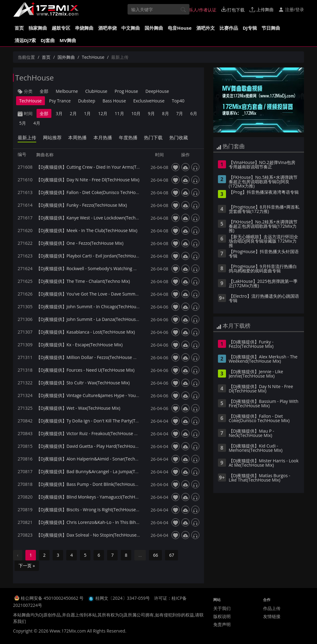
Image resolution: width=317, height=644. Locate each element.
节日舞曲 (271, 28)
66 (155, 555)
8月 (166, 113)
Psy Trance (60, 101)
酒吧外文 (206, 28)
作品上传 (272, 608)
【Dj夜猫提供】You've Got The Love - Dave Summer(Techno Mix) (101, 294)
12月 (103, 113)
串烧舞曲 (84, 28)
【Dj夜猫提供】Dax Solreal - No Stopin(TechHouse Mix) (91, 535)
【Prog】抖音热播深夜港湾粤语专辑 (264, 192)
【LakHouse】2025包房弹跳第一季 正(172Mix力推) (263, 284)
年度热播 (128, 137)
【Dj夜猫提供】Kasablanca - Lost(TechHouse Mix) (86, 332)
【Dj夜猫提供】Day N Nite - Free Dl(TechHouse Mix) (88, 180)
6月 (194, 113)
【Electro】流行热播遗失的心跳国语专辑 (264, 299)
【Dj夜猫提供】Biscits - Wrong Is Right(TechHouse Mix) (91, 510)
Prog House (126, 91)
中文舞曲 (131, 28)
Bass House (114, 101)
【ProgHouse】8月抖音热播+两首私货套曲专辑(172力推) (264, 210)
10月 (136, 113)
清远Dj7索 (25, 40)
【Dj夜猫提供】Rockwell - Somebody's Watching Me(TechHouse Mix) (105, 268)
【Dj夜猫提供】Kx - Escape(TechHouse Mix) (79, 345)
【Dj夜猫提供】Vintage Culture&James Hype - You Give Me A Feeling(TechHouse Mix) (121, 395)
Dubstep (87, 101)
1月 (87, 113)
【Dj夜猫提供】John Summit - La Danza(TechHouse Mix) (92, 319)
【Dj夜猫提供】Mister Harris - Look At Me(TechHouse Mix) (264, 463)
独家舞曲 (38, 28)
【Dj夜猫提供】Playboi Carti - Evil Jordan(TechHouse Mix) (93, 256)
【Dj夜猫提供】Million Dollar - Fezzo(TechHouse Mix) (89, 357)
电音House (180, 28)
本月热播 (103, 137)
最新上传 (27, 137)
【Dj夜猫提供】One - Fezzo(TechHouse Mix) (80, 243)
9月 (151, 113)
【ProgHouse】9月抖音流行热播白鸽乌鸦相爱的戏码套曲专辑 (263, 269)
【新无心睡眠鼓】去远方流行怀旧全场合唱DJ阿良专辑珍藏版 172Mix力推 (263, 241)
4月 (37, 123)
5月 (23, 123)
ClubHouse (96, 91)
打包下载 (233, 10)
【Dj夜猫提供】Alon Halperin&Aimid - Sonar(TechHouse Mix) (97, 459)
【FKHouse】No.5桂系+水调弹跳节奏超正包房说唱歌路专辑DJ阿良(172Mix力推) (263, 182)
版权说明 (222, 616)
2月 (73, 113)
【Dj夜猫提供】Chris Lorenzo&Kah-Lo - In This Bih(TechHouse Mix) (103, 522)
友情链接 (272, 616)
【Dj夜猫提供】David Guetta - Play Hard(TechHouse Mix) (93, 446)
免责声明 (222, 624)
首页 (19, 28)
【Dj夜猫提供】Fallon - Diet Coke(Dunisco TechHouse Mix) (94, 192)
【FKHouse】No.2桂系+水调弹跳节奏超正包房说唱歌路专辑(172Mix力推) (263, 227)
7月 (180, 113)
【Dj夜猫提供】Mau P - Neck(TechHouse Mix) (252, 434)
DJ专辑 (250, 28)
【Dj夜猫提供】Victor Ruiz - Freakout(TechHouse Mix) (89, 433)
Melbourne (67, 91)
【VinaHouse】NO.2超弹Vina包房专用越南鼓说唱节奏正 (262, 165)
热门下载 (153, 137)
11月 (119, 113)
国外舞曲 (154, 28)
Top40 (178, 101)
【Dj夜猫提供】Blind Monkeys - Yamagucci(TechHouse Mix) (95, 497)
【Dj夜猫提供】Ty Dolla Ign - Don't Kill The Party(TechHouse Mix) (101, 421)
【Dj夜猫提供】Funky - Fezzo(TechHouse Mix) (82, 205)
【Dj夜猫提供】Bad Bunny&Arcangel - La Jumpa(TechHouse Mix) (101, 471)
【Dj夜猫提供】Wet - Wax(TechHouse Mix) (78, 408)
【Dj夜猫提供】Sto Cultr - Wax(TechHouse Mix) (83, 383)
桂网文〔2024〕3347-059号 (123, 598)
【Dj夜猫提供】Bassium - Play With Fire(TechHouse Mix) (264, 404)
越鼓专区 (61, 28)
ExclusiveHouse (149, 101)
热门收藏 (179, 137)
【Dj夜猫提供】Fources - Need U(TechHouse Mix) (85, 370)
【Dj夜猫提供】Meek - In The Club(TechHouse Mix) (87, 230)
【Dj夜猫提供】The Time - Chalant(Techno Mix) (83, 281)
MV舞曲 (68, 40)
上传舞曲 (262, 9)
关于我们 (222, 608)
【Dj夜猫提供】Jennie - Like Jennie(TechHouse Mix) (256, 374)
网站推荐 (52, 137)
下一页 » (27, 566)
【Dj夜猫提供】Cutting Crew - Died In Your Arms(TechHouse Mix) (101, 167)
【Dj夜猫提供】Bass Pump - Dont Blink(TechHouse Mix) (92, 484)
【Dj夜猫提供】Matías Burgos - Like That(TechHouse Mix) (260, 478)
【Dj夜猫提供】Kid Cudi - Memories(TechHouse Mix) (256, 448)
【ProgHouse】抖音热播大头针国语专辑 (264, 254)
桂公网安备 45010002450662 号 (53, 598)
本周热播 (77, 137)
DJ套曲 (48, 40)
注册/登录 (291, 9)
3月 (59, 113)
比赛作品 (229, 28)
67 (172, 555)
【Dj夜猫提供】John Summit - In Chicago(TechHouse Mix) (93, 307)
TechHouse (93, 57)
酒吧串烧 (107, 28)
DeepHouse (157, 91)
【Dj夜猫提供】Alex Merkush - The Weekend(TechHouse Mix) (263, 359)
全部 (44, 91)
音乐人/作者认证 (197, 10)
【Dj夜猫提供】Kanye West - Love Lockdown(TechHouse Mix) (97, 218)
